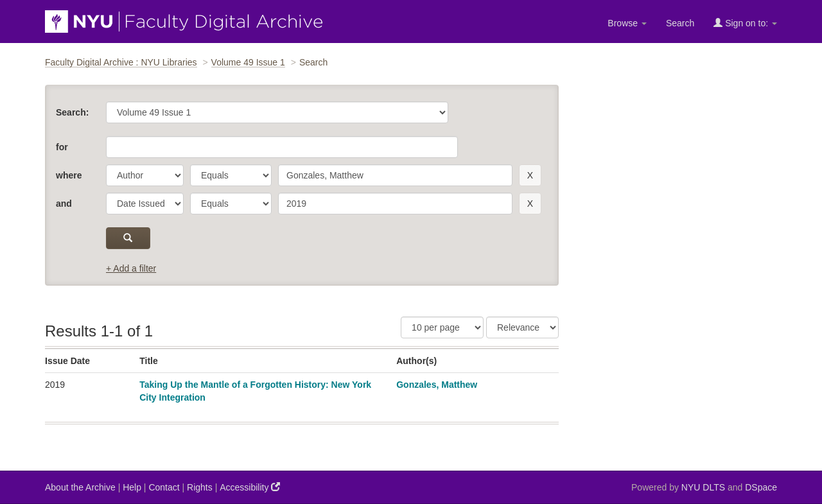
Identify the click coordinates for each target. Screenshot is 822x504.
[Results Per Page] (442, 327)
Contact (164, 487)
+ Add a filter (131, 268)
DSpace (761, 487)
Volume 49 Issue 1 (248, 62)
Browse (627, 23)
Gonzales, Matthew (437, 385)
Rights (200, 487)
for (62, 147)
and (64, 204)
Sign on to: (745, 23)
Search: (72, 112)
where (69, 175)
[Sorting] (522, 327)
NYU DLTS (703, 487)
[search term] (395, 175)
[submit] (128, 238)
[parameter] (145, 175)
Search (680, 23)
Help (132, 487)
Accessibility (250, 487)
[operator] (231, 175)
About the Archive (80, 487)
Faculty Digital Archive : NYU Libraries (121, 62)
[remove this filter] (530, 175)
